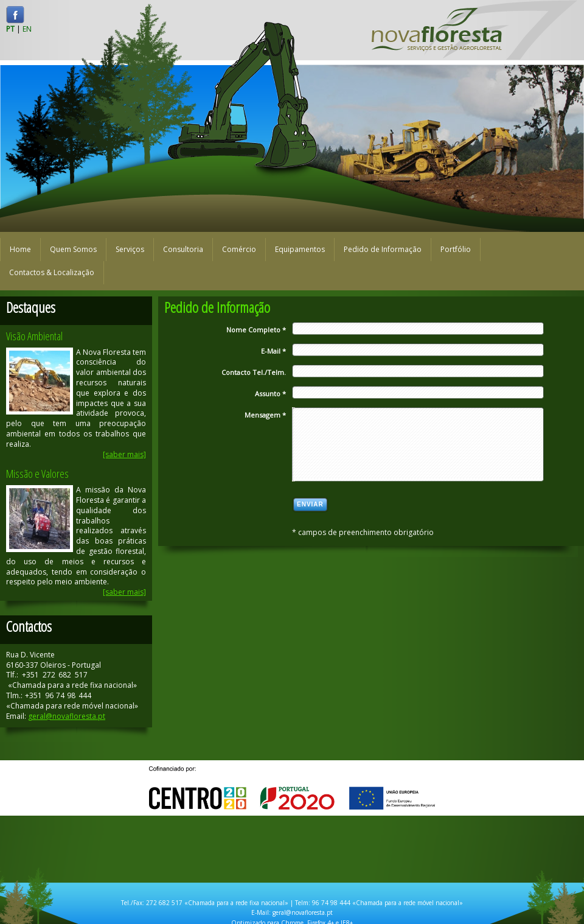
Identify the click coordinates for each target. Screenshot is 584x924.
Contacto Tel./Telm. (254, 372)
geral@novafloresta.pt (67, 716)
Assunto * (270, 394)
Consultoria (183, 249)
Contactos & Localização (52, 272)
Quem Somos (73, 249)
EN (27, 29)
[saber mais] (124, 454)
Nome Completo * (256, 330)
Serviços (130, 249)
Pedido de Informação (383, 249)
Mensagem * (265, 415)
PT (10, 29)
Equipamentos (300, 249)
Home (20, 249)
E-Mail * (273, 351)
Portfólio (456, 249)
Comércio (239, 249)
